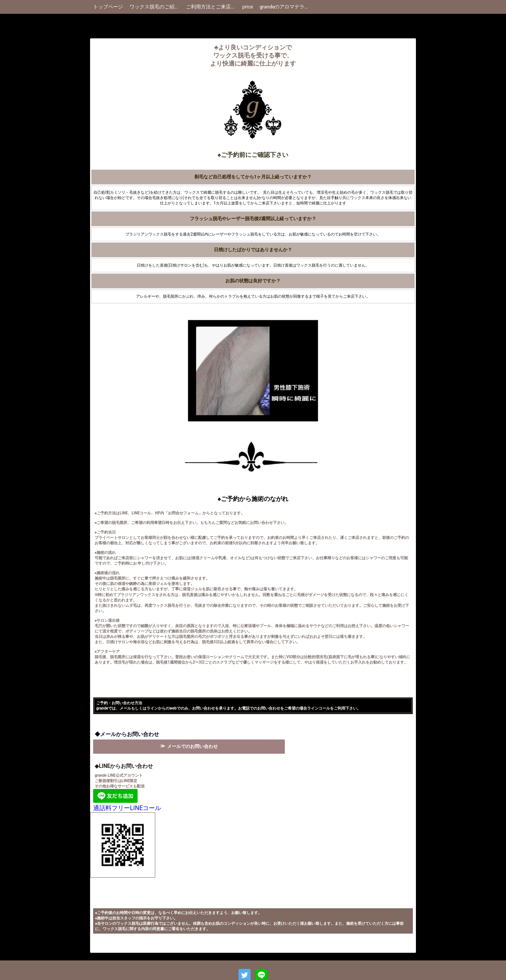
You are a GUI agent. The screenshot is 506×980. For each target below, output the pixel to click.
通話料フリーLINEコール (127, 808)
